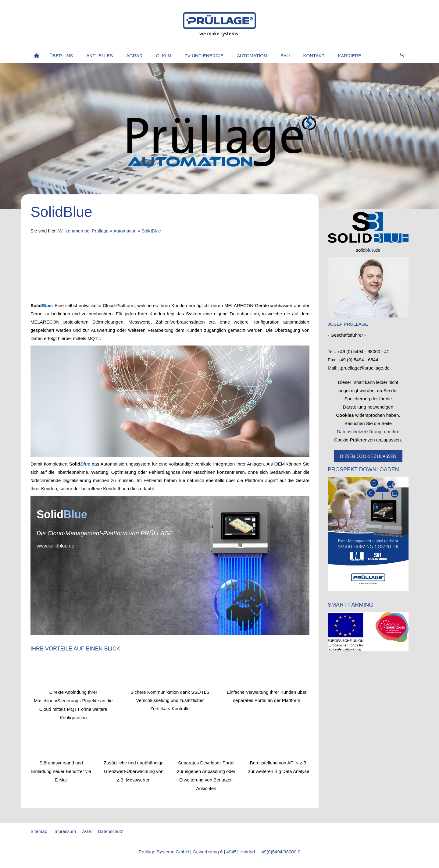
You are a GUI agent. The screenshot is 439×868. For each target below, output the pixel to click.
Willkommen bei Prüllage (83, 231)
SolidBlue (151, 231)
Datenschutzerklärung (359, 432)
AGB (87, 831)
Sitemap (39, 831)
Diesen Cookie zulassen (368, 456)
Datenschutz (111, 831)
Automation (125, 231)
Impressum (65, 831)
